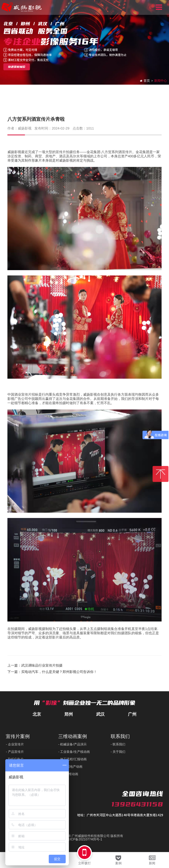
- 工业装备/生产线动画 (74, 752)
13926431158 (137, 804)
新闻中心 (161, 81)
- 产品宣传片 (15, 752)
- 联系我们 (118, 744)
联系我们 (120, 736)
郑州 (69, 714)
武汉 (100, 714)
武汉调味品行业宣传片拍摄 (42, 665)
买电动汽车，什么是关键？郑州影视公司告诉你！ (59, 672)
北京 (37, 714)
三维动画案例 (73, 736)
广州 (132, 714)
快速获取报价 (17, 67)
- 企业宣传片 (15, 744)
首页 (147, 81)
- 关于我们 (118, 752)
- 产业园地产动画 (70, 767)
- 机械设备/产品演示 (72, 744)
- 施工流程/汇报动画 (72, 759)
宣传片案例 (18, 736)
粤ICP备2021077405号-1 (84, 839)
